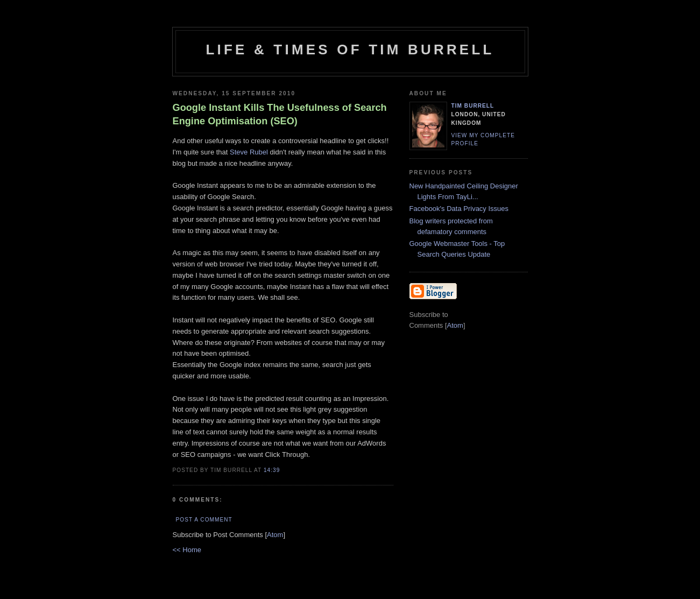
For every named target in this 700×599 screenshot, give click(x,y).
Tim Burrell (473, 106)
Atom (275, 535)
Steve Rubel (249, 152)
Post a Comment (204, 520)
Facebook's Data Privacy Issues (459, 209)
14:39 (272, 470)
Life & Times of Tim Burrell (350, 50)
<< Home (187, 550)
